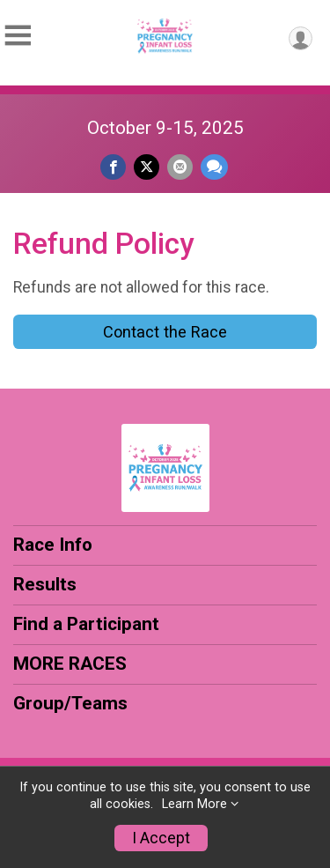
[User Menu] (301, 38)
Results (45, 584)
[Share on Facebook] (113, 167)
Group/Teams (70, 703)
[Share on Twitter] (147, 167)
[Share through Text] (214, 167)
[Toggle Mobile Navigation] (18, 36)
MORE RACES (70, 664)
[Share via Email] (180, 167)
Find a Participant (86, 624)
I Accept (161, 838)
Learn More (194, 804)
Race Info (53, 545)
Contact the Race (165, 332)
